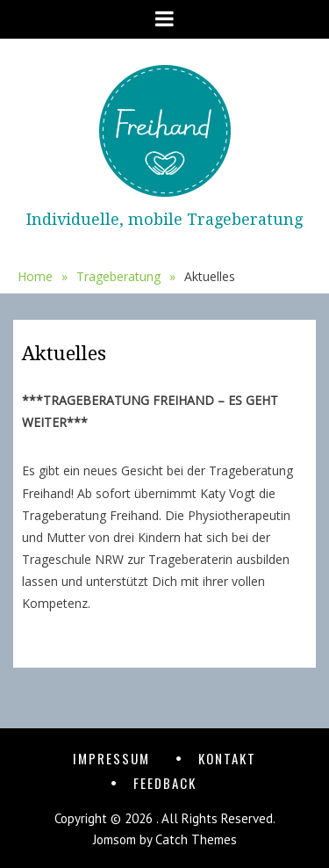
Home (43, 277)
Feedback (165, 783)
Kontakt (227, 758)
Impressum (111, 758)
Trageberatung (126, 277)
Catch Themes (196, 839)
